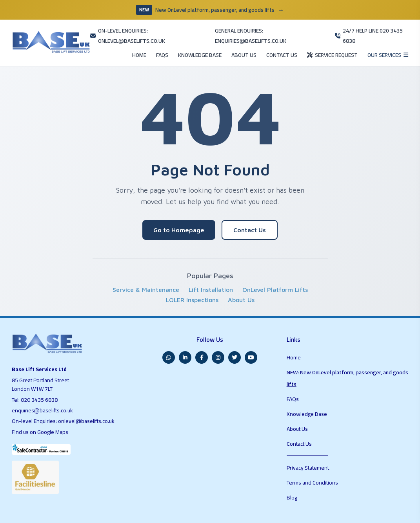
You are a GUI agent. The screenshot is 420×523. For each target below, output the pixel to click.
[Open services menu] (384, 42)
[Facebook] (202, 338)
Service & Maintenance (146, 275)
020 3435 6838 (40, 383)
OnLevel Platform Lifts (275, 275)
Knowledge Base (307, 373)
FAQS (126, 42)
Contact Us (250, 215)
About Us (241, 285)
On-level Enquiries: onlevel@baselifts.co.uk (65, 405)
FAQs (294, 363)
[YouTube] (251, 338)
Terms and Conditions (313, 423)
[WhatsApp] (169, 338)
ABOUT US (221, 42)
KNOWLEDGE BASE (170, 42)
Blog (292, 433)
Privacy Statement (309, 412)
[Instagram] (218, 338)
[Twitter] (235, 338)
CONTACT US (263, 42)
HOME (100, 42)
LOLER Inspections (192, 285)
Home (294, 335)
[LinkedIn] (185, 338)
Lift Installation (211, 275)
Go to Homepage (179, 215)
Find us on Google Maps (42, 415)
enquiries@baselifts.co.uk (43, 394)
